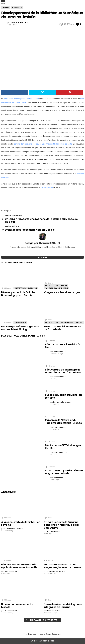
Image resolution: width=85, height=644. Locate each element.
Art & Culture (52, 286)
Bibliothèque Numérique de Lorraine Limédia (21, 99)
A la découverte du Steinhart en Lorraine (21, 523)
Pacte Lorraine (47, 188)
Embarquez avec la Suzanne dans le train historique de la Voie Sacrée (61, 525)
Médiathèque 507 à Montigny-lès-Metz (64, 447)
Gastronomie (67, 322)
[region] (42, 198)
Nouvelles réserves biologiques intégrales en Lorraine (63, 606)
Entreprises (20, 288)
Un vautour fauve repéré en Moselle (18, 606)
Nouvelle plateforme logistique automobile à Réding (20, 328)
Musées (79, 322)
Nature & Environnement (57, 288)
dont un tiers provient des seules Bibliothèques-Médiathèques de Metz (43, 144)
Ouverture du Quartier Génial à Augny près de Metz (64, 472)
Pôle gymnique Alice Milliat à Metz (62, 346)
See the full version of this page (42, 620)
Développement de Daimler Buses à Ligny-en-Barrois (18, 294)
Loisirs (41, 336)
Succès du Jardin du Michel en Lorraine (63, 396)
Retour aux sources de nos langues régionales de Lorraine (63, 566)
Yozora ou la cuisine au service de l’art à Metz (62, 328)
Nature (64, 286)
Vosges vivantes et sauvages (62, 292)
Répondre (42, 257)
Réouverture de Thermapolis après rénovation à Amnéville (63, 371)
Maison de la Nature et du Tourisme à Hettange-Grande (63, 421)
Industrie (33, 288)
